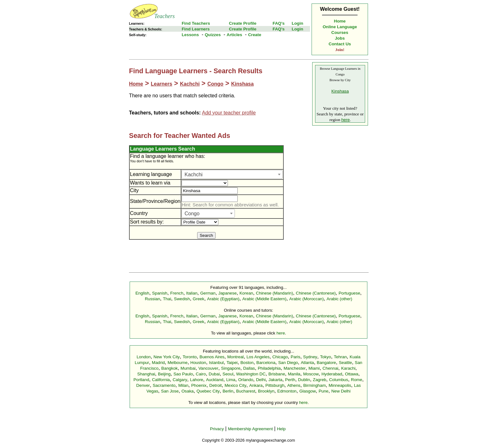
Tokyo (326, 357)
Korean (246, 293)
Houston (198, 363)
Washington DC (251, 374)
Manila (294, 374)
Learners (162, 84)
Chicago (280, 357)
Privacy (217, 429)
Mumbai (188, 368)
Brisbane (277, 374)
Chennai (331, 368)
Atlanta (307, 363)
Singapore (231, 368)
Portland (141, 380)
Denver (143, 385)
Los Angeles (258, 357)
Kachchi (190, 84)
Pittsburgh (275, 385)
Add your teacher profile (229, 113)
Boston (247, 363)
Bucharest (246, 391)
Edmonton (287, 391)
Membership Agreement (250, 429)
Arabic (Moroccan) (307, 299)
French (177, 293)
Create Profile (243, 23)
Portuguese (349, 293)
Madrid (158, 363)
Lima (231, 380)
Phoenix (199, 385)
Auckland (215, 380)
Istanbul (216, 363)
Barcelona (266, 363)
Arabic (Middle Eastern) (264, 299)
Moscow (311, 374)
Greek (198, 299)
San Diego (288, 363)
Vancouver (208, 368)
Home (340, 21)
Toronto (190, 357)
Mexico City (235, 385)
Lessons (190, 35)
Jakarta (275, 380)
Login (297, 23)
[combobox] (232, 174)
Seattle (345, 363)
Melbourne (178, 363)
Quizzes (213, 35)
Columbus (339, 380)
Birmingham (315, 385)
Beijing (164, 374)
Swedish (182, 299)
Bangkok (170, 368)
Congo (215, 84)
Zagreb (319, 380)
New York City (167, 357)
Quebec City (208, 391)
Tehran (340, 357)
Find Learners (196, 29)
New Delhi (341, 391)
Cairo (201, 374)
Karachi (348, 368)
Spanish (160, 293)
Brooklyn (266, 391)
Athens (294, 385)
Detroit (215, 385)
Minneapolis (340, 385)
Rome (357, 380)
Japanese (228, 293)
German (208, 293)
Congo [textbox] (192, 214)
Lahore (197, 380)
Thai (167, 299)
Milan (183, 385)
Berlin (228, 391)
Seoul (228, 374)
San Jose (170, 391)
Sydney (310, 357)
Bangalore (326, 363)
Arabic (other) (339, 299)
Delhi (261, 380)
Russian (152, 299)
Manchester (295, 368)
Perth (290, 380)
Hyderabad (332, 374)
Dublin (304, 380)
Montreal (236, 357)
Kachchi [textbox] (194, 175)
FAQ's (279, 23)
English (142, 293)
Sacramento (164, 385)
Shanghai (146, 374)
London (144, 357)
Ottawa (352, 374)
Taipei (232, 363)
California (161, 380)
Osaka (187, 391)
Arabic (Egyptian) (223, 299)
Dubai (214, 374)
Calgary (180, 380)
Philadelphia (269, 368)
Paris (295, 357)
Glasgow (307, 391)
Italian (192, 293)
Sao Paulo (183, 374)
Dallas (249, 368)
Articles (234, 35)
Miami (314, 368)
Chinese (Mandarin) (274, 293)
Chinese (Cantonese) (316, 293)
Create (255, 35)
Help (281, 429)
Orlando (245, 380)
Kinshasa (242, 84)
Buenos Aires (212, 357)
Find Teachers (196, 23)
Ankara (256, 385)
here (346, 120)
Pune (323, 391)
